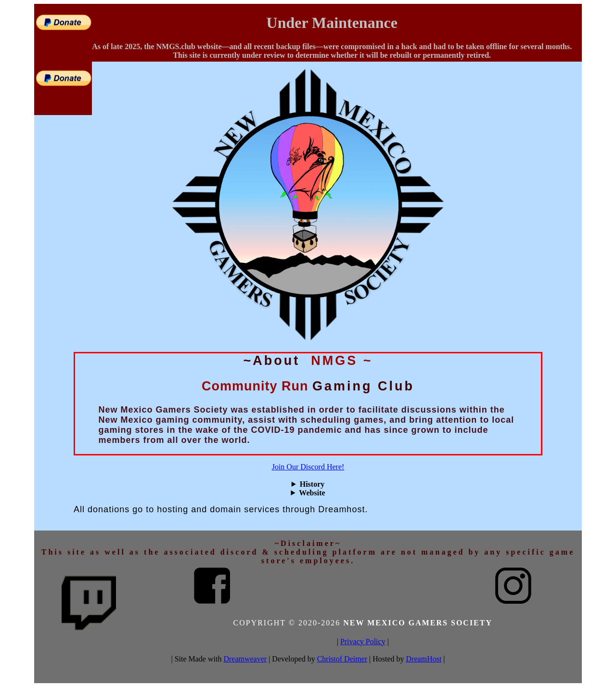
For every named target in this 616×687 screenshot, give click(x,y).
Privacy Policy (363, 642)
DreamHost (424, 659)
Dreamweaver (245, 659)
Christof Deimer (342, 659)
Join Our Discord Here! (308, 467)
